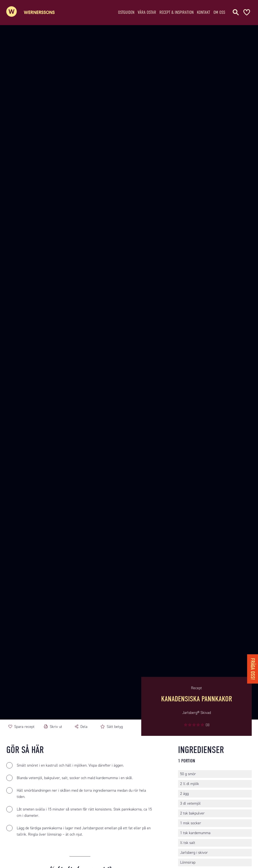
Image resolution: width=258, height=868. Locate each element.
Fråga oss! (253, 669)
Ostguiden (126, 11)
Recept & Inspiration (176, 11)
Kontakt (203, 11)
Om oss (219, 11)
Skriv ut (56, 727)
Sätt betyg (115, 727)
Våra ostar (147, 11)
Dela (84, 727)
